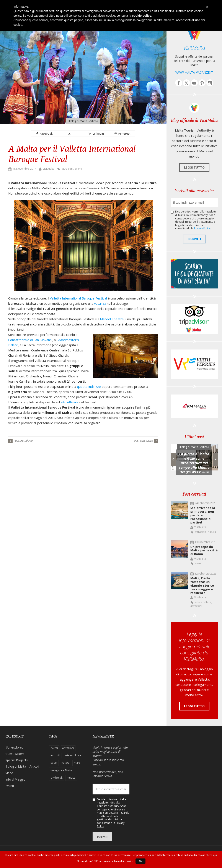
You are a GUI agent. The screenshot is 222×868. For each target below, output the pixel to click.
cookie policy (142, 16)
